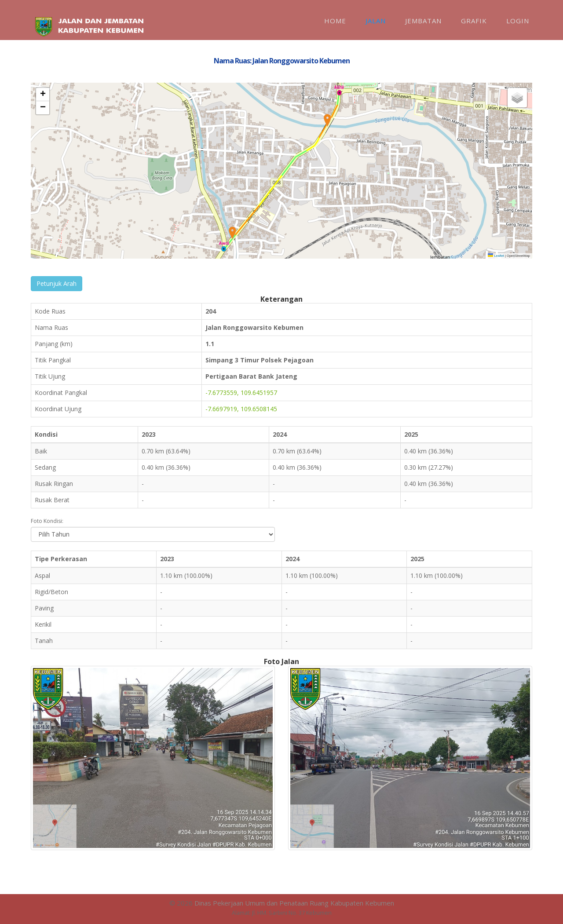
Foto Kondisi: (47, 521)
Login (518, 21)
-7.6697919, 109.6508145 (241, 409)
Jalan (376, 21)
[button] (232, 233)
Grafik (474, 21)
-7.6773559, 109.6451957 (241, 393)
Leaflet (496, 256)
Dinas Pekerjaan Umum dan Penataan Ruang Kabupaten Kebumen (294, 903)
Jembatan (423, 21)
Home (335, 21)
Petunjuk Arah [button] (57, 283)
